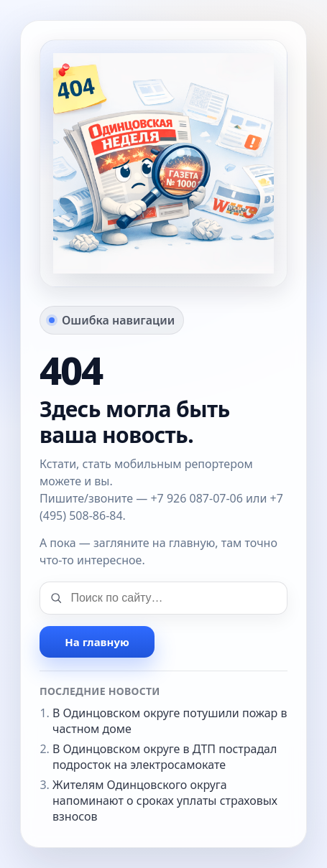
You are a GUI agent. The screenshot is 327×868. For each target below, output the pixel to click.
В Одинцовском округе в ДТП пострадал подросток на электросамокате (165, 757)
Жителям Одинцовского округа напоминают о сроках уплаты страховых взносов (165, 801)
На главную (97, 642)
